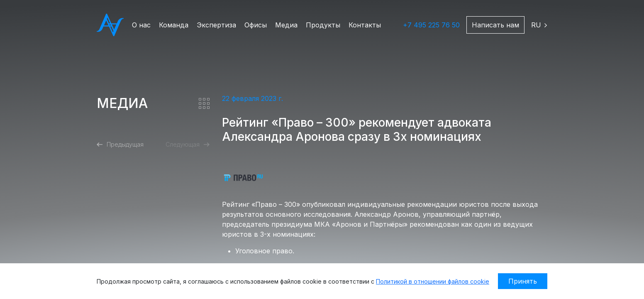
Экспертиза (216, 25)
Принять (523, 281)
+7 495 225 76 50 (431, 25)
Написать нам (495, 25)
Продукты (323, 25)
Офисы (256, 25)
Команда (174, 25)
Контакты (365, 25)
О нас (141, 25)
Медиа (286, 25)
